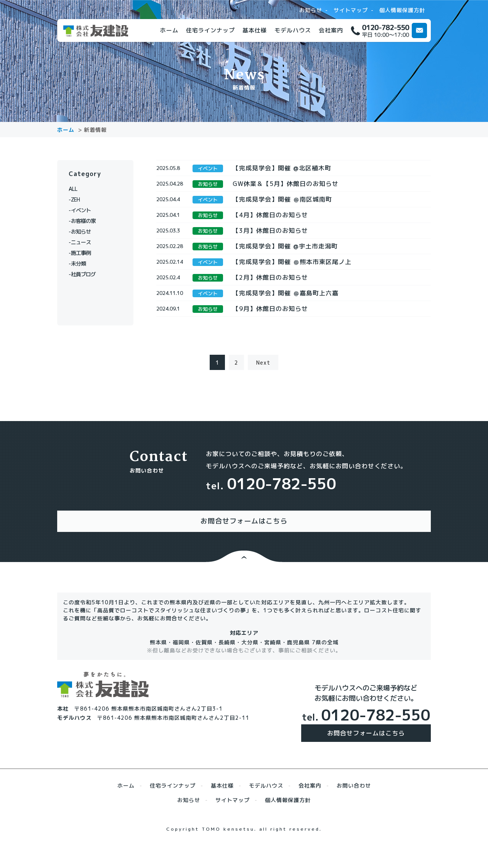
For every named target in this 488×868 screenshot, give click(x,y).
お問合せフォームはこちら (366, 752)
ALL (78, 189)
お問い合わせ (354, 805)
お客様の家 (87, 221)
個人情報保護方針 (402, 10)
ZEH (78, 199)
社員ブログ (87, 274)
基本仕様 (255, 30)
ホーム (169, 30)
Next (263, 389)
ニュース (84, 242)
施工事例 (84, 253)
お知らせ (311, 10)
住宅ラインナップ (210, 30)
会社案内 (331, 30)
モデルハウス (293, 30)
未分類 (81, 263)
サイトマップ (351, 10)
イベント (84, 210)
